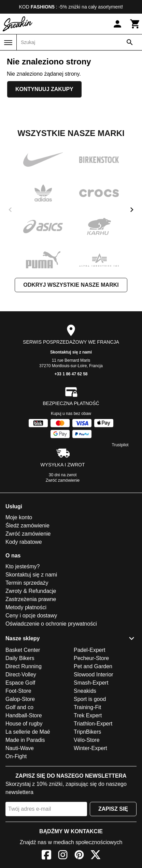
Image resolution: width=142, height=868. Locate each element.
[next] (132, 210)
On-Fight (16, 756)
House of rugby (24, 724)
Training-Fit (87, 707)
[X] (96, 856)
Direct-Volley (21, 675)
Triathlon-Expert (93, 724)
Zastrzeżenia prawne (31, 599)
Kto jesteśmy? (23, 566)
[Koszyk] (135, 24)
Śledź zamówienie (27, 526)
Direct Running (24, 666)
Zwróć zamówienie (63, 480)
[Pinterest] (79, 856)
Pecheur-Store (91, 658)
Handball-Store (24, 715)
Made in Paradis (25, 740)
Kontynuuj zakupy (44, 89)
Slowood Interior (94, 675)
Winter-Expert (90, 748)
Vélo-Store (87, 740)
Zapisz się (113, 809)
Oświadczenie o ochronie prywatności (51, 624)
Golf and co (19, 707)
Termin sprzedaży (27, 583)
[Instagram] (63, 856)
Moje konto (19, 517)
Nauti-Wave (20, 748)
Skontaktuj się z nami (71, 352)
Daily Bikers (20, 658)
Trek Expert (88, 715)
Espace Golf (20, 683)
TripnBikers (87, 732)
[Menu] (8, 43)
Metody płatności (26, 607)
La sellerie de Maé (28, 732)
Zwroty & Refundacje (31, 591)
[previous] (10, 210)
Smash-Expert (91, 683)
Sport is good (90, 699)
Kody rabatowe (24, 542)
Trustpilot (120, 445)
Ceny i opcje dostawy (31, 616)
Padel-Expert (90, 650)
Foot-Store (18, 691)
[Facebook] (46, 856)
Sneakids (85, 691)
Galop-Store (20, 699)
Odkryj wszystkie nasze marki (71, 285)
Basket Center (23, 650)
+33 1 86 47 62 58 (71, 374)
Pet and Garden (93, 666)
